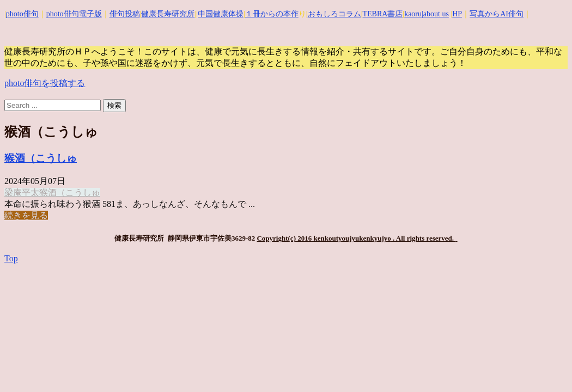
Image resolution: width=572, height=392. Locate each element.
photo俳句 (22, 14)
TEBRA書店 (382, 14)
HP (457, 14)
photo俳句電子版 (74, 14)
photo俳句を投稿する (45, 83)
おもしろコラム (334, 14)
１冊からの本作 (272, 14)
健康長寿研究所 (168, 14)
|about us (435, 14)
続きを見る (26, 215)
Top (11, 258)
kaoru (413, 14)
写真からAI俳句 (497, 14)
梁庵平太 (22, 192)
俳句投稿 (125, 14)
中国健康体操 (221, 14)
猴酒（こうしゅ (41, 158)
